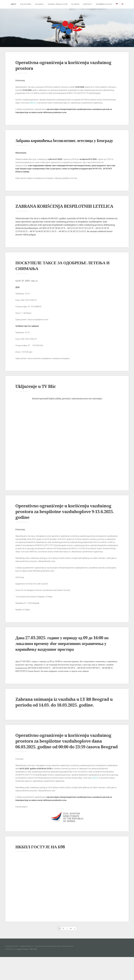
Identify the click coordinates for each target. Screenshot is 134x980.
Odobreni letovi (105, 4)
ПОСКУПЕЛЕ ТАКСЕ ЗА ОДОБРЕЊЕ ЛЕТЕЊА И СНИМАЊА (57, 277)
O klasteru (25, 4)
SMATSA (33, 103)
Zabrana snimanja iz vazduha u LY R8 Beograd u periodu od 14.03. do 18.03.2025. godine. (64, 716)
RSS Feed (34, 972)
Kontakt (88, 4)
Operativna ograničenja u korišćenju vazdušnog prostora (58, 65)
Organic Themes (23, 972)
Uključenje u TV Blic (39, 398)
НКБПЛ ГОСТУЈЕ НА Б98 (44, 870)
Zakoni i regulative (57, 4)
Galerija (39, 4)
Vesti (13, 4)
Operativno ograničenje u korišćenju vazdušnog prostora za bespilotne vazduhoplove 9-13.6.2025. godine (58, 523)
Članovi (76, 4)
